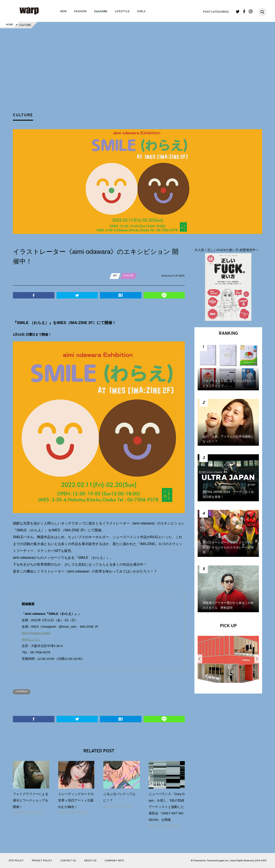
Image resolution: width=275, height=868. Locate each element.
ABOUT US (90, 861)
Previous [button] (200, 659)
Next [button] (257, 659)
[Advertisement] (141, 78)
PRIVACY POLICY (42, 861)
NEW (63, 11)
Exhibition (23, 692)
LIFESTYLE (122, 11)
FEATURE (130, 276)
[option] (228, 661)
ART (115, 276)
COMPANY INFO (114, 861)
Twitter (238, 11)
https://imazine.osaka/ (37, 633)
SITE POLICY (16, 861)
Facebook (244, 11)
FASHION (80, 11)
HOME (9, 25)
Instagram (251, 11)
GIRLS (141, 11)
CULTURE (101, 11)
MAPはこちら (32, 639)
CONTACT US (68, 861)
